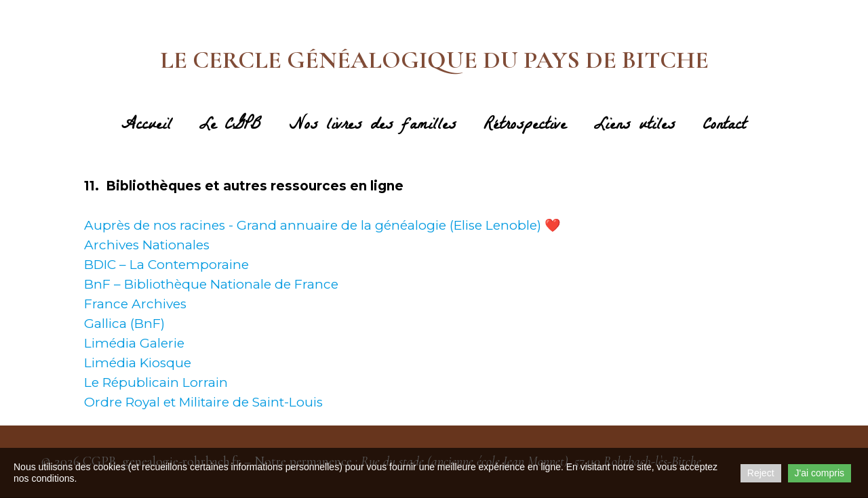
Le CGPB (230, 127)
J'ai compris (820, 473)
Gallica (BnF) (124, 324)
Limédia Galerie (134, 343)
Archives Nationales (147, 245)
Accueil (146, 127)
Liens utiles (634, 127)
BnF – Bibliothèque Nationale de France (211, 284)
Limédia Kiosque (138, 363)
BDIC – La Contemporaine (166, 265)
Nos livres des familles (373, 127)
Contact (724, 127)
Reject (761, 473)
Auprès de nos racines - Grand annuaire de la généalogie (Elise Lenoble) (313, 225)
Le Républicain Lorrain (156, 382)
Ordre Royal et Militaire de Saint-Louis (203, 402)
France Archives (135, 304)
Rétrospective (525, 127)
